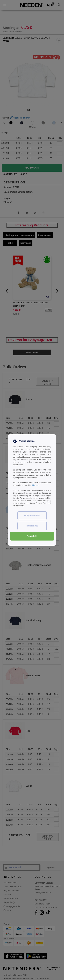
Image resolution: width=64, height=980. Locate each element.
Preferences (32, 526)
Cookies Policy (41, 503)
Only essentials (32, 516)
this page (35, 485)
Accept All (32, 536)
